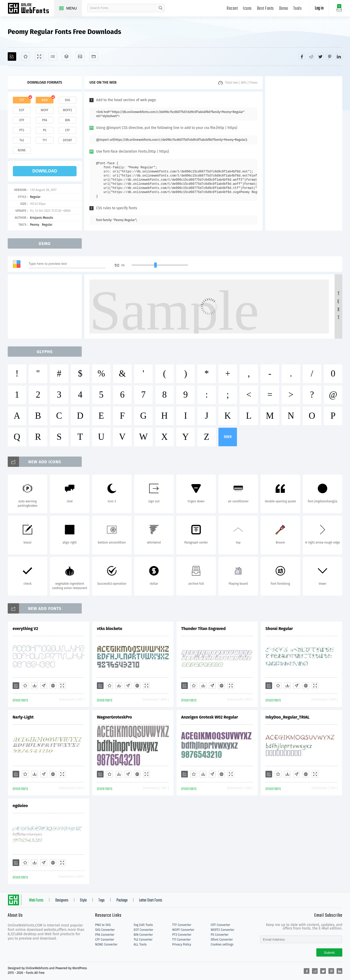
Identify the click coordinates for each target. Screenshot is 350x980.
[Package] (66, 56)
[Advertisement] (304, 153)
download (45, 171)
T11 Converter (181, 940)
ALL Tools (140, 944)
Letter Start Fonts (151, 900)
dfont (67, 140)
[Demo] (39, 56)
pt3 (22, 130)
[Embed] (53, 686)
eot (22, 110)
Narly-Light (23, 717)
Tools (298, 9)
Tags (102, 900)
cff (67, 130)
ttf (22, 100)
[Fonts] (94, 56)
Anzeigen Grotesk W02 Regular (210, 717)
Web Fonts (36, 900)
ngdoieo (20, 806)
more (228, 437)
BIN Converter (143, 935)
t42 (22, 140)
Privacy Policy (182, 944)
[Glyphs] (53, 56)
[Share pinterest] (330, 56)
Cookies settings (222, 944)
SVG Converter (105, 930)
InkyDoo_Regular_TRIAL (287, 717)
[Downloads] (34, 686)
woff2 (68, 110)
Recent (232, 9)
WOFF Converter (183, 930)
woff (44, 110)
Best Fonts (265, 9)
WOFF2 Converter (223, 930)
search (161, 8)
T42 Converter (143, 940)
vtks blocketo (110, 629)
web (45, 100)
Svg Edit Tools (143, 925)
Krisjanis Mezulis (41, 218)
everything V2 (25, 629)
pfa (45, 120)
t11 (44, 140)
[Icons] (80, 56)
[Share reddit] (311, 56)
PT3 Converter (182, 935)
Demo (284, 9)
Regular (35, 197)
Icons (247, 9)
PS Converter (220, 935)
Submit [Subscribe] (329, 953)
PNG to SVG (103, 925)
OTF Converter (220, 925)
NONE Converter (106, 944)
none (22, 150)
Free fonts (31, 9)
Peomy (34, 225)
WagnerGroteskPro (114, 717)
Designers (62, 900)
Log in (319, 8)
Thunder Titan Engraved (203, 629)
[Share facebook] (302, 56)
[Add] (12, 56)
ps (45, 130)
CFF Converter (105, 940)
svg (67, 100)
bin (67, 120)
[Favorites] (26, 56)
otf (22, 120)
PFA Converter (105, 935)
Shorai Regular (279, 629)
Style (83, 900)
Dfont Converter (222, 940)
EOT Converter (143, 930)
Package (122, 900)
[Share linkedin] (339, 56)
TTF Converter (182, 925)
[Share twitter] (320, 56)
